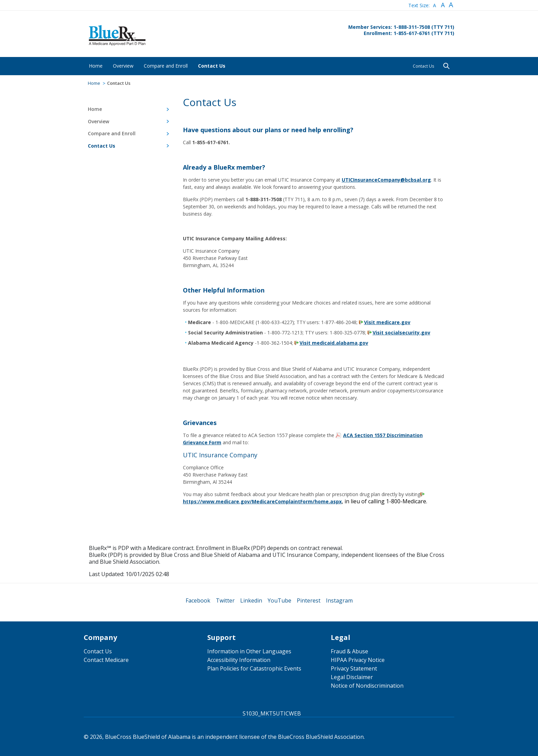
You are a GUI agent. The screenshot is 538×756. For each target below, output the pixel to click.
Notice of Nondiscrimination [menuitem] (367, 686)
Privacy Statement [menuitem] (354, 668)
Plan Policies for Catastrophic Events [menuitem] (254, 668)
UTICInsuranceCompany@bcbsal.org (386, 180)
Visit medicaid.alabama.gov (334, 343)
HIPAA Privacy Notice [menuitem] (358, 660)
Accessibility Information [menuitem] (239, 660)
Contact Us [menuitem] (98, 651)
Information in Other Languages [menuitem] (249, 651)
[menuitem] (96, 66)
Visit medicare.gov (387, 322)
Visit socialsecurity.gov (401, 333)
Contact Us (423, 66)
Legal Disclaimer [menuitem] (352, 677)
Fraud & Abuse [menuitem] (349, 651)
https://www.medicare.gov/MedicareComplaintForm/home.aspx (262, 501)
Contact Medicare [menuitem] (106, 660)
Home (94, 83)
